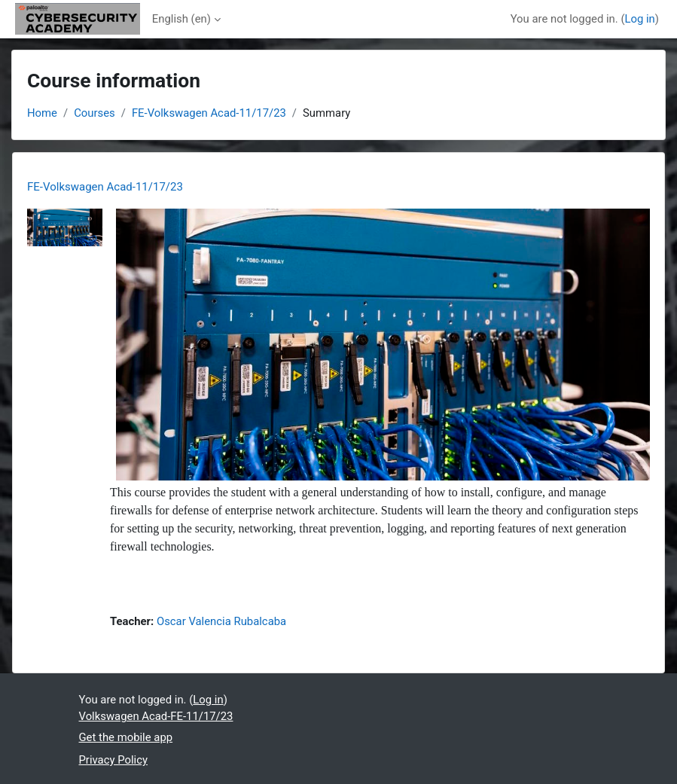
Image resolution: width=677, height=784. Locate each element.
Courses (95, 113)
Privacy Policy (113, 760)
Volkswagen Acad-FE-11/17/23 (156, 716)
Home (42, 113)
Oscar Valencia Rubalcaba (221, 621)
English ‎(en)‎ (181, 19)
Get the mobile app (126, 737)
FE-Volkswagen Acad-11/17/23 (209, 113)
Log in (639, 19)
